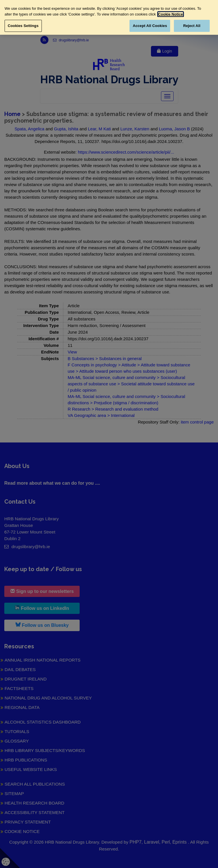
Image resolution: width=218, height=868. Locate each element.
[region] (109, 17)
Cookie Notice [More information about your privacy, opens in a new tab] (171, 14)
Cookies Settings (23, 26)
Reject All (192, 26)
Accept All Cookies (150, 26)
